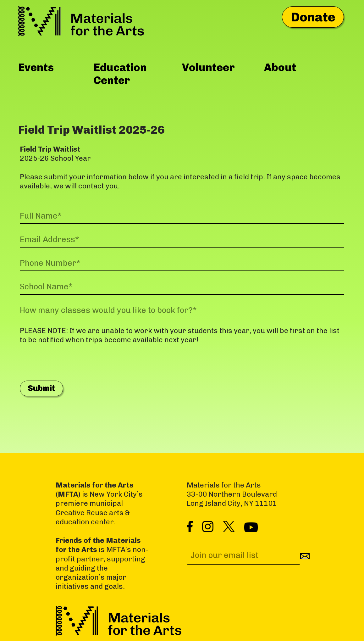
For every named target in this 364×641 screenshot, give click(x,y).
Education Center (120, 74)
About (280, 67)
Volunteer (208, 67)
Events (36, 67)
